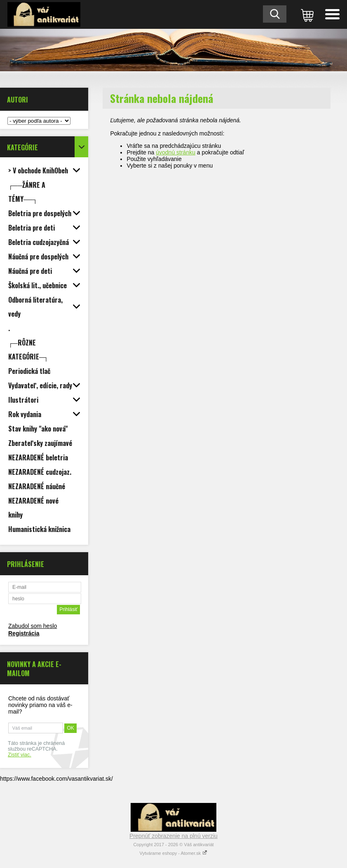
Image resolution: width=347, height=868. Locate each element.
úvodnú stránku (176, 152)
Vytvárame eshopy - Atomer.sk (174, 853)
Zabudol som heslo (33, 626)
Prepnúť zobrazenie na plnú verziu (173, 836)
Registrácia (24, 633)
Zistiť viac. (20, 755)
